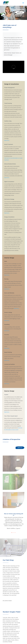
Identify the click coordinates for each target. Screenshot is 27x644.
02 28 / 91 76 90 (20, 16)
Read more (7, 140)
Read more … (7, 178)
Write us (20, 12)
